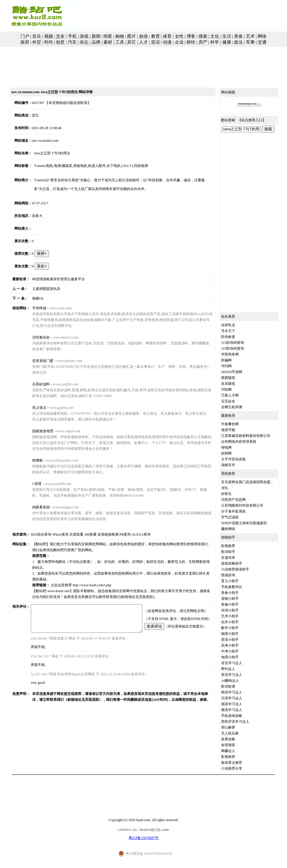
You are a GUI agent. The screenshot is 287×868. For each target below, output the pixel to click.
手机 (72, 36)
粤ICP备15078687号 (144, 838)
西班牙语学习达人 (242, 722)
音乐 (37, 36)
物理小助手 (237, 634)
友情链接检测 (101, 534)
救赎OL (33, 298)
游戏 (84, 36)
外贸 (37, 42)
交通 (262, 42)
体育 (167, 36)
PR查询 (118, 534)
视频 (49, 36)
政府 (25, 42)
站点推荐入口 (259, 120)
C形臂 (32, 484)
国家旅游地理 (37, 431)
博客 (191, 36)
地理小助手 (237, 657)
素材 (108, 42)
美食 (238, 36)
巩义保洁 (34, 408)
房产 (203, 42)
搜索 (203, 36)
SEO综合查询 (34, 534)
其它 (131, 42)
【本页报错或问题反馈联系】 (61, 103)
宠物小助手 (237, 599)
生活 (227, 36)
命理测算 (235, 745)
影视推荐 (235, 546)
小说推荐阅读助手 (242, 569)
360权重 (84, 534)
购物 (120, 36)
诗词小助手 (237, 610)
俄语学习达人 (238, 710)
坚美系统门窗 (37, 361)
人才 (143, 42)
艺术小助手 (237, 616)
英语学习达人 (238, 675)
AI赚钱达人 (237, 681)
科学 (215, 42)
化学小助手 (237, 622)
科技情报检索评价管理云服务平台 (53, 279)
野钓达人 (235, 669)
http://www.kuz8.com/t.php (87, 579)
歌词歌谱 (235, 686)
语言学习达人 (238, 663)
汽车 (72, 42)
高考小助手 (237, 645)
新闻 (96, 36)
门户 (25, 36)
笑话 (156, 42)
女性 (179, 36)
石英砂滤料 (36, 384)
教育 (156, 36)
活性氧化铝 (36, 337)
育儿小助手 (237, 581)
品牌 (96, 42)
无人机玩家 (237, 733)
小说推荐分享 (238, 768)
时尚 (49, 42)
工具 (120, 42)
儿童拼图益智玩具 (41, 289)
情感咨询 (235, 575)
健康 (227, 42)
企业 (179, 42)
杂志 (84, 42)
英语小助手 (237, 640)
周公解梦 (235, 727)
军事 (250, 42)
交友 (60, 36)
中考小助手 (237, 651)
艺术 (250, 36)
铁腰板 (32, 460)
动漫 (167, 42)
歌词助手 (235, 552)
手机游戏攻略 (238, 716)
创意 (60, 42)
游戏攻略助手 (238, 563)
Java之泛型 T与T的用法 (47, 153)
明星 (108, 36)
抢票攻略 (235, 739)
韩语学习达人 (238, 692)
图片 (131, 36)
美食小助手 (237, 593)
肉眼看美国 (36, 507)
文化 (215, 36)
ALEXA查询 (135, 534)
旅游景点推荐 (238, 763)
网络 (262, 36)
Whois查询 (54, 534)
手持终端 (34, 308)
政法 (238, 42)
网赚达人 (235, 751)
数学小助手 (237, 628)
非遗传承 (235, 558)
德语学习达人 (238, 704)
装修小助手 (237, 604)
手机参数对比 (238, 587)
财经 (191, 42)
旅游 (143, 36)
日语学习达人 (238, 698)
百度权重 (70, 534)
